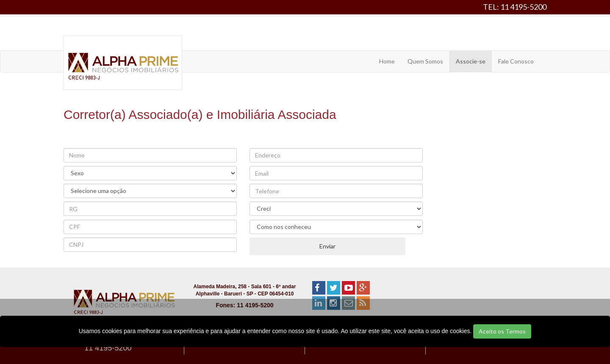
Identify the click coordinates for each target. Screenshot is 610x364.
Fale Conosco (516, 61)
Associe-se (471, 61)
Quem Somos (425, 61)
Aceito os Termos (502, 331)
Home (387, 61)
